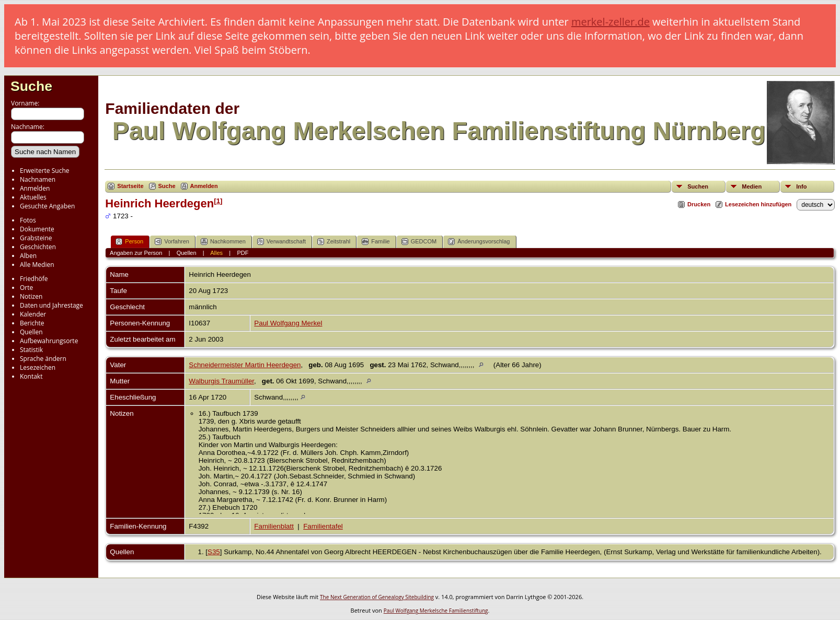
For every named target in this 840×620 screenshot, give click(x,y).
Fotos (28, 220)
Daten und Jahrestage (51, 305)
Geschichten (38, 247)
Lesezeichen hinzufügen (758, 204)
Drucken (699, 204)
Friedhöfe (34, 279)
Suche (31, 86)
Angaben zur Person (136, 253)
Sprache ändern (43, 359)
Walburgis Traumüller (221, 381)
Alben (28, 256)
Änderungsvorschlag (479, 242)
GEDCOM (419, 242)
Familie (376, 242)
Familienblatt (274, 526)
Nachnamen (38, 179)
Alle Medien (37, 265)
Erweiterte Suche (44, 171)
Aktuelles (33, 197)
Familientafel (323, 526)
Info (801, 186)
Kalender (33, 314)
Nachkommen (223, 242)
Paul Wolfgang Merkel (288, 323)
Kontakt (31, 376)
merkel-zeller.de (611, 22)
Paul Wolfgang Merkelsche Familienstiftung (436, 611)
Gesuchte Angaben (47, 206)
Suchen (698, 186)
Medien (752, 186)
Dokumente (37, 229)
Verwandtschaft (281, 242)
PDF (243, 253)
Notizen (31, 296)
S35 (214, 552)
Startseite (130, 186)
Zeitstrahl (334, 242)
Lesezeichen (38, 367)
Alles (216, 253)
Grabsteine (36, 238)
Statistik (31, 350)
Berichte (32, 323)
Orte (26, 288)
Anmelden (35, 188)
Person (129, 242)
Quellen (31, 332)
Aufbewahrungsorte (49, 341)
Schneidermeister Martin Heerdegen (245, 365)
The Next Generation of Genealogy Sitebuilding (377, 597)
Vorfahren (172, 242)
